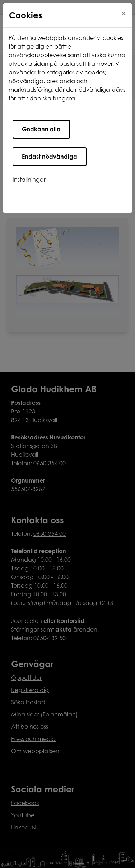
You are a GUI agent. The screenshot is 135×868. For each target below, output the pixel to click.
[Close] (124, 13)
